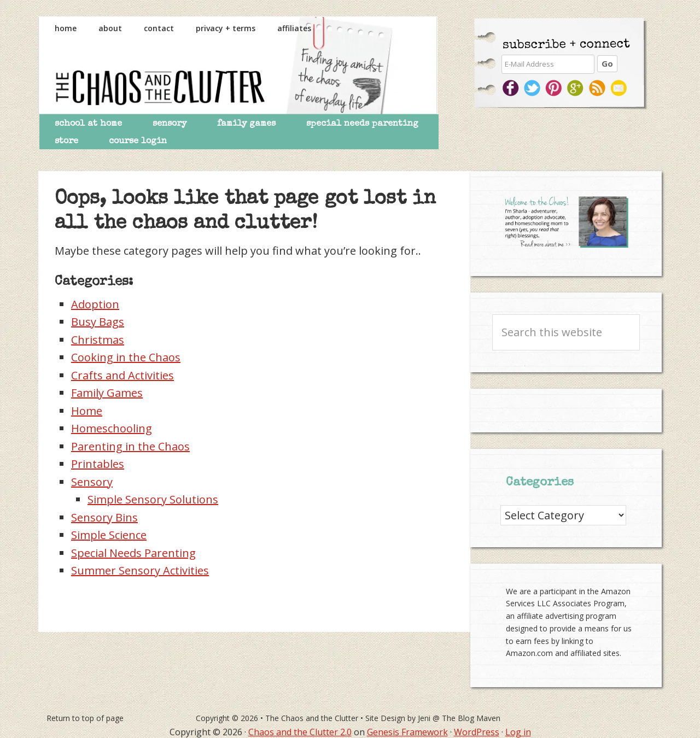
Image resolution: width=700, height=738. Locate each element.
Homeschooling (112, 428)
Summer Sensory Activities (140, 570)
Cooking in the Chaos (126, 357)
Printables (98, 464)
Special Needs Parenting (133, 553)
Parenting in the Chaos (130, 446)
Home (87, 411)
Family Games (107, 393)
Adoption (95, 304)
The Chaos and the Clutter (238, 65)
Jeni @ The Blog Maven (459, 718)
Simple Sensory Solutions (153, 499)
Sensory (92, 482)
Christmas (98, 340)
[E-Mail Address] (548, 64)
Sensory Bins (104, 517)
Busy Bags (98, 322)
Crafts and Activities (122, 375)
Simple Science (109, 535)
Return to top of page (85, 718)
